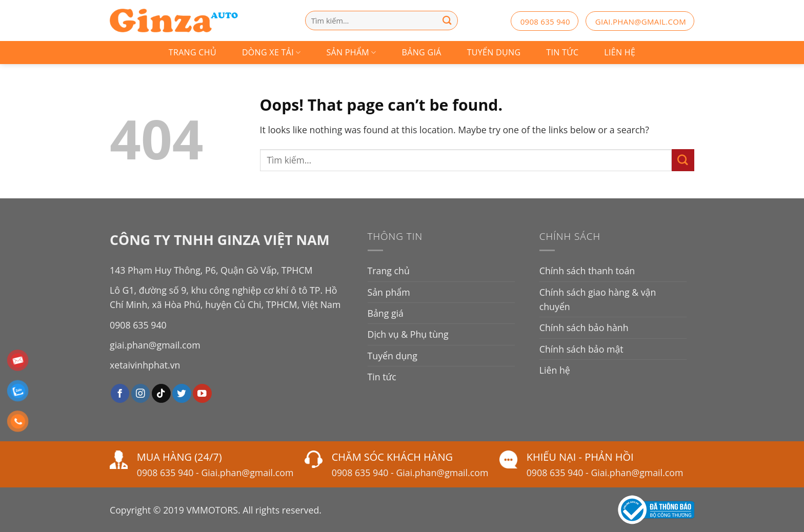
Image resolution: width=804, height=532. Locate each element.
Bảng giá (422, 52)
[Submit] (683, 160)
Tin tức (562, 52)
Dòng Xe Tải (272, 52)
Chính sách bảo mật (581, 349)
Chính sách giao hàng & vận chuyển (598, 299)
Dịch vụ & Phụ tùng (408, 334)
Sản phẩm (351, 52)
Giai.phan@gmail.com (247, 473)
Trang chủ (193, 52)
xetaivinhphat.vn (145, 365)
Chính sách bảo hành (584, 328)
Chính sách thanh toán (587, 271)
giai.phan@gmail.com (641, 22)
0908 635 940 (545, 22)
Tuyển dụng (494, 52)
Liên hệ (620, 52)
